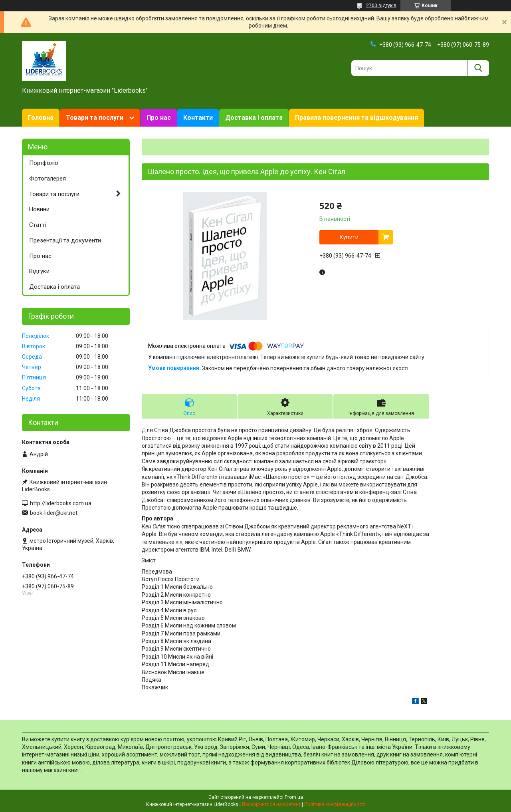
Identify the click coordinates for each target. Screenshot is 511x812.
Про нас (159, 118)
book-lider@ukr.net (54, 513)
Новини (39, 209)
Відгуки (39, 271)
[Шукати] (478, 68)
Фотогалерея (48, 179)
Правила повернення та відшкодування (357, 118)
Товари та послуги (95, 118)
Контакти (198, 118)
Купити (349, 237)
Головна (41, 118)
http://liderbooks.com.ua (61, 503)
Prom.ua (294, 797)
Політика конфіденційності (335, 804)
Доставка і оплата (254, 118)
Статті (38, 225)
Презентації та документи (65, 240)
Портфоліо (44, 163)
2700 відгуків (381, 6)
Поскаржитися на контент (271, 804)
